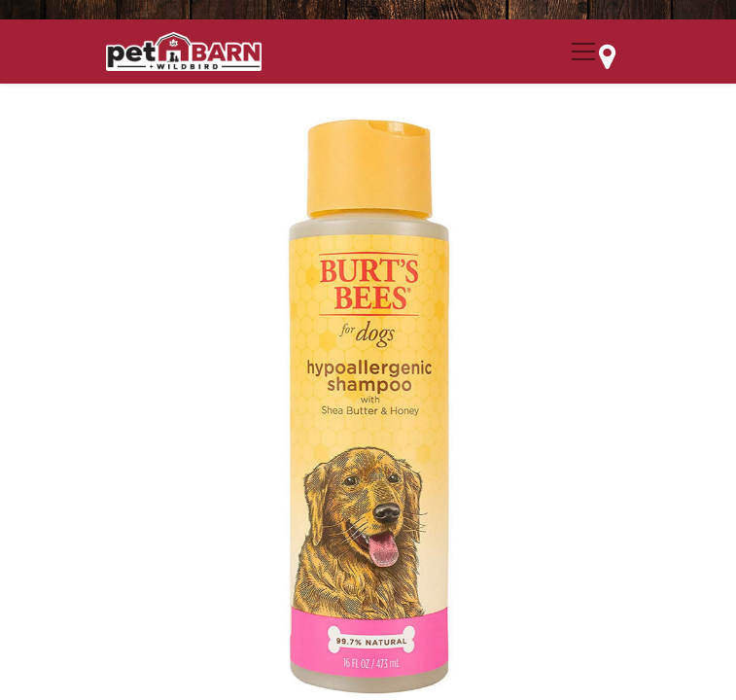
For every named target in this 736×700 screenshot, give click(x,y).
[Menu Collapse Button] (583, 52)
